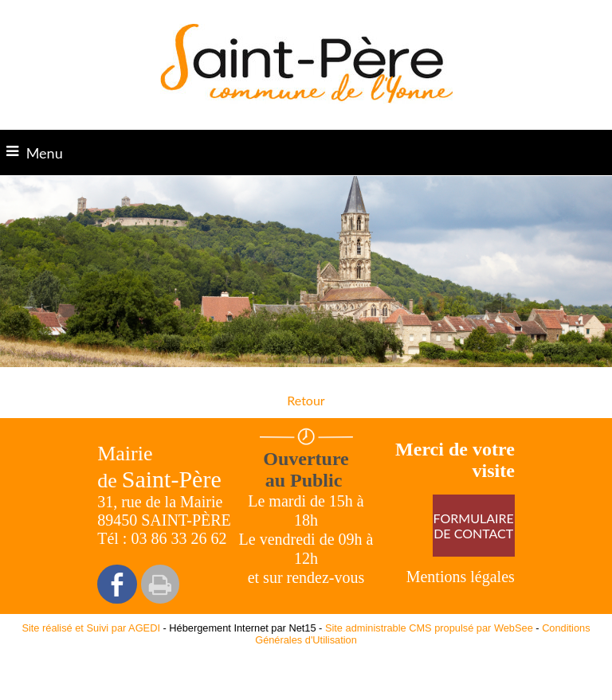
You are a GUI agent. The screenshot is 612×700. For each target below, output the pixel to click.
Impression (160, 584)
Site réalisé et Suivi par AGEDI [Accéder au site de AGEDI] (91, 628)
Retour (306, 400)
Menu (45, 153)
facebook (117, 584)
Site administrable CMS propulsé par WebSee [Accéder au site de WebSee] (429, 628)
